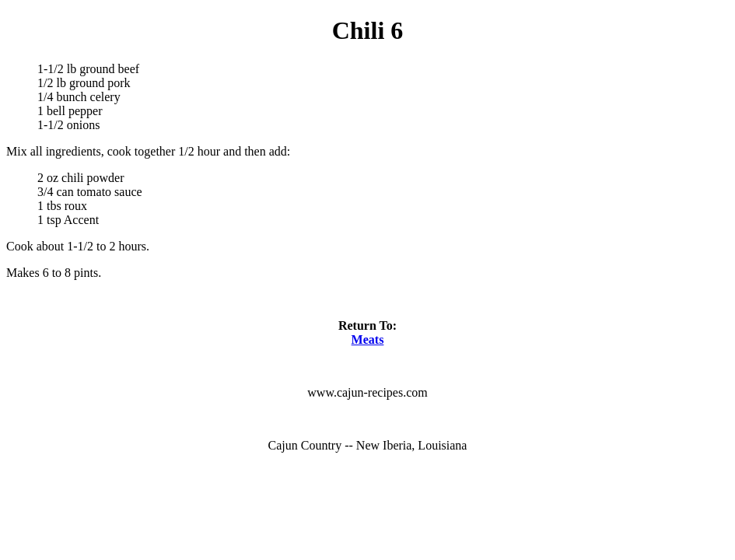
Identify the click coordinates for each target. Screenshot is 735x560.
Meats (368, 339)
